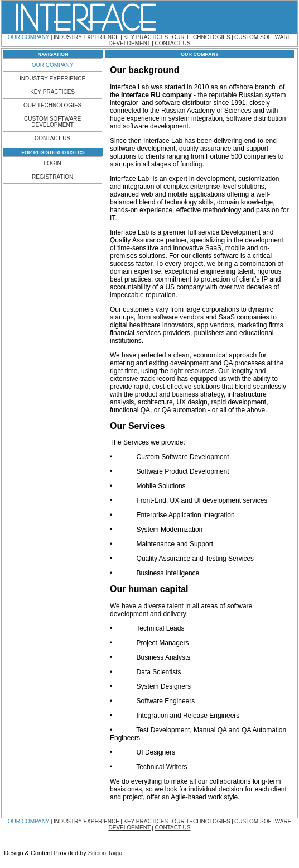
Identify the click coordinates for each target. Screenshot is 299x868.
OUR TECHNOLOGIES (201, 37)
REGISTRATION (52, 177)
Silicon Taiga (105, 853)
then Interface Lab (156, 141)
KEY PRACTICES (146, 37)
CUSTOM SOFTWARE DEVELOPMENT (52, 122)
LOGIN (53, 163)
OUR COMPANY (29, 37)
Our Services (138, 426)
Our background (144, 70)
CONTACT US (172, 43)
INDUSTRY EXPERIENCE (86, 37)
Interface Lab (130, 87)
